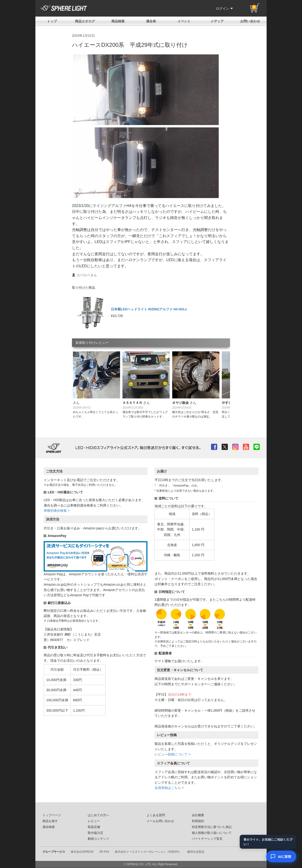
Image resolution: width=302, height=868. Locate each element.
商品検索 (118, 21)
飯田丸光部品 (196, 852)
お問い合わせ (250, 21)
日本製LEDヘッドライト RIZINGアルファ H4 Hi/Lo (149, 309)
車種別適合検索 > (57, 511)
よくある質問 (156, 815)
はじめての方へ (99, 815)
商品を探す (50, 821)
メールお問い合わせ (160, 821)
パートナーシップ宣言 (207, 839)
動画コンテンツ (99, 839)
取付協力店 (95, 833)
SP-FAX (104, 852)
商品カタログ (85, 21)
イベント (184, 21)
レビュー (94, 821)
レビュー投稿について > (172, 754)
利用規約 (198, 821)
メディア (217, 21)
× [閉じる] (292, 839)
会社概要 (198, 815)
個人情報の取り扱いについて (212, 833)
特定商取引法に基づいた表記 (212, 827)
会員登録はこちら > (169, 788)
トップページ (52, 815)
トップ (52, 21)
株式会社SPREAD (82, 852)
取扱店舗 (94, 827)
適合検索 (49, 827)
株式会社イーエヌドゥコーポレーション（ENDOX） (148, 852)
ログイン (224, 8)
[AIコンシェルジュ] (281, 856)
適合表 (151, 21)
